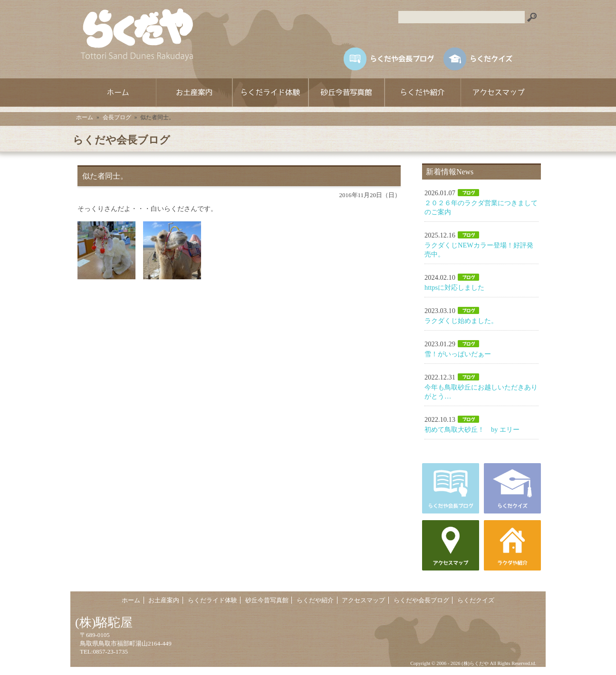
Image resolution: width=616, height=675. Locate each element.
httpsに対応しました (454, 287)
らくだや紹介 (422, 93)
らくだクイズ (476, 600)
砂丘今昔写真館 (346, 93)
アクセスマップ (498, 93)
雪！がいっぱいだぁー (458, 354)
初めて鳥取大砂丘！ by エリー (472, 429)
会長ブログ (117, 117)
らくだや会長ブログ (421, 600)
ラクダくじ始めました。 (461, 321)
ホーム (118, 93)
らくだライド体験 (270, 93)
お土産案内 (194, 93)
